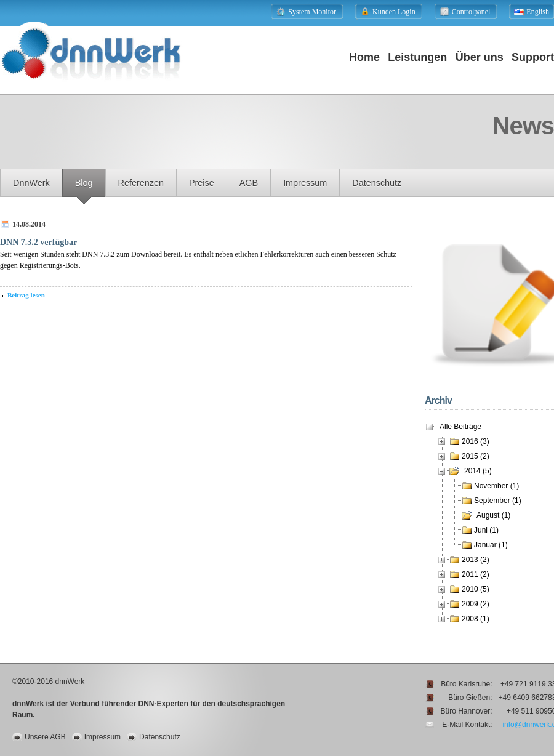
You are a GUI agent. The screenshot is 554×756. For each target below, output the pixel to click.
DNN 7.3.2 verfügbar (38, 242)
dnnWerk (31, 183)
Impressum (305, 183)
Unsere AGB (45, 737)
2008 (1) (476, 619)
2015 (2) (476, 456)
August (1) (493, 515)
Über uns (480, 57)
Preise (202, 183)
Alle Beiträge (460, 427)
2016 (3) (476, 441)
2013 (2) (476, 560)
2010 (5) (476, 589)
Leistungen (417, 57)
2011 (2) (476, 574)
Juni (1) (486, 530)
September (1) (498, 501)
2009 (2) (476, 604)
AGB (249, 183)
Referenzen (141, 183)
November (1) (496, 486)
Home (364, 57)
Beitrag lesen (26, 295)
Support (533, 57)
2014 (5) (478, 471)
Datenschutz (377, 183)
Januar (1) (491, 545)
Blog (84, 183)
